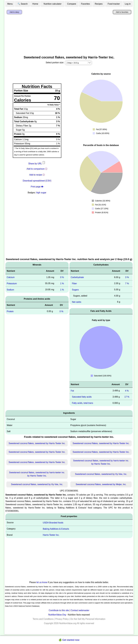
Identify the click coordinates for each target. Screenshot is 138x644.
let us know (42, 582)
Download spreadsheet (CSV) (37, 181)
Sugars (75, 290)
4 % (127, 391)
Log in (128, 4)
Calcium (11, 277)
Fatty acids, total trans (83, 403)
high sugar (41, 193)
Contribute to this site (59, 610)
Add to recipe (36, 175)
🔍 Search (23, 4)
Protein (10, 311)
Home (35, 4)
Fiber (74, 283)
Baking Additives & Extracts (56, 529)
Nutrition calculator (53, 4)
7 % (127, 283)
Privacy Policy (62, 619)
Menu (10, 4)
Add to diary (14, 12)
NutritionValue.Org (57, 615)
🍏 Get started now (69, 640)
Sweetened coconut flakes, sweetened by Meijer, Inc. (101, 484)
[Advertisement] (69, 35)
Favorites (85, 4)
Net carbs (77, 302)
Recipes (99, 4)
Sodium (10, 290)
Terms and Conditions (43, 619)
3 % (127, 277)
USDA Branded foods (53, 523)
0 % (62, 277)
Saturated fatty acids (82, 397)
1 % (62, 283)
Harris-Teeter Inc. (51, 535)
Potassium (12, 283)
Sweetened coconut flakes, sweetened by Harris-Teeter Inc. (37, 443)
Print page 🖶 (37, 187)
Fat (72, 391)
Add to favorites (122, 12)
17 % (127, 397)
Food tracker (114, 4)
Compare (72, 4)
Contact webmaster (80, 610)
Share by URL (37, 164)
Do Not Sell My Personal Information (88, 619)
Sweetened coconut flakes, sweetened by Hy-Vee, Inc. (101, 474)
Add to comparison (36, 169)
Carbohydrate (77, 277)
